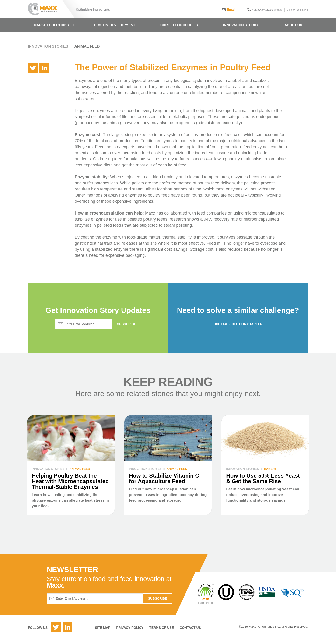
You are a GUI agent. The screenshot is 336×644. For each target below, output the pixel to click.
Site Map (103, 633)
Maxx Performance (45, 10)
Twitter (56, 632)
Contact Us (190, 633)
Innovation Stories (48, 51)
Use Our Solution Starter (238, 329)
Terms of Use (162, 633)
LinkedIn (67, 632)
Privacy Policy (130, 633)
